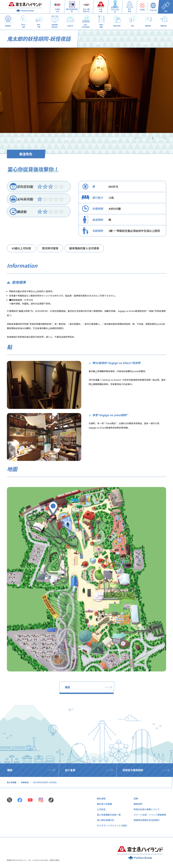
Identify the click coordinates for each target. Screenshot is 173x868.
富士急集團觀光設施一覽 (109, 815)
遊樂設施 (25, 782)
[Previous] (140, 138)
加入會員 (70, 770)
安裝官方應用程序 (133, 770)
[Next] (161, 138)
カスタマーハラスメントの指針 (112, 825)
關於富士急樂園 (104, 804)
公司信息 (101, 809)
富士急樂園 (12, 782)
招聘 (136, 798)
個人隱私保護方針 (106, 820)
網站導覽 (101, 798)
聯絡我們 (138, 804)
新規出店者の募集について (147, 809)
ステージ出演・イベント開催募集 (150, 815)
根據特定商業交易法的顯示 (147, 820)
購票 (68, 687)
